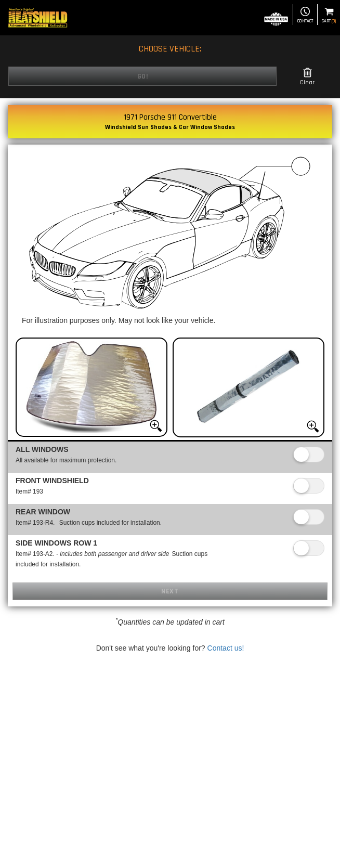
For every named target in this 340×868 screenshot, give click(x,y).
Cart (329, 15)
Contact (305, 15)
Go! (143, 76)
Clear (307, 77)
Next (170, 591)
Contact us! (226, 648)
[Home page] (38, 18)
